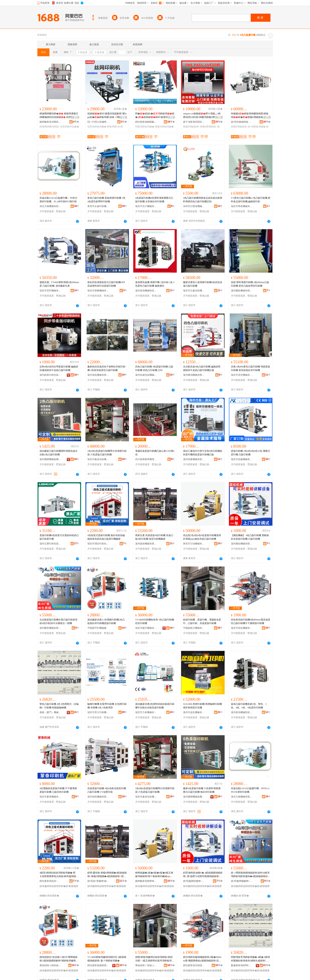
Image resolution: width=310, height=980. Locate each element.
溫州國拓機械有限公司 (242, 544)
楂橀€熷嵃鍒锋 (191, 127)
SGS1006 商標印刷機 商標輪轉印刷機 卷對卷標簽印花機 (202, 706)
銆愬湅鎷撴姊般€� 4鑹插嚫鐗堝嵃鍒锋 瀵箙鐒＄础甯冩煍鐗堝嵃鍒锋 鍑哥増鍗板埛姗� (203, 875)
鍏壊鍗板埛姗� (257, 127)
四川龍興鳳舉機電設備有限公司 (146, 459)
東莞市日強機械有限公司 (194, 544)
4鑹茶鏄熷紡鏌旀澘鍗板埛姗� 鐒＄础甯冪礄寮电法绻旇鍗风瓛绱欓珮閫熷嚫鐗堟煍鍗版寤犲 (59, 875)
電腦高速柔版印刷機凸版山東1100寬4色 (155, 453)
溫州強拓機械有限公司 (98, 375)
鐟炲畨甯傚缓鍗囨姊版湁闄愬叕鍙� (98, 965)
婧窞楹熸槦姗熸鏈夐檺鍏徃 (242, 881)
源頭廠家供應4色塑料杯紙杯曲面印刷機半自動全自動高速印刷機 (155, 706)
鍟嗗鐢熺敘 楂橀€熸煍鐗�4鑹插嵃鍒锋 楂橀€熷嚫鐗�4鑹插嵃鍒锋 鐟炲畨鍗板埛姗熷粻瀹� (107, 875)
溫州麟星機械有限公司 (50, 628)
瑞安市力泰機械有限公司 (146, 712)
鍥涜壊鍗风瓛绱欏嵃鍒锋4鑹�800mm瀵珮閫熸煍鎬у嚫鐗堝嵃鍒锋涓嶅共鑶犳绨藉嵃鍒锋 (202, 959)
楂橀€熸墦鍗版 (208, 127)
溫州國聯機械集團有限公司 (50, 459)
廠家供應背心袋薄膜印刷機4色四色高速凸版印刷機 (203, 284)
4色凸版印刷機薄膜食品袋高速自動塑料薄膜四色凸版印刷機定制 (203, 200)
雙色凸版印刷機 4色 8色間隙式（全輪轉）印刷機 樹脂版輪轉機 (59, 706)
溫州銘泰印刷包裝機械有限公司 (50, 375)
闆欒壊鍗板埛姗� (145, 127)
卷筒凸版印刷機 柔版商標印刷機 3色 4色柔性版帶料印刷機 (106, 200)
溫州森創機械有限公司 (146, 544)
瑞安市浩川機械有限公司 (146, 206)
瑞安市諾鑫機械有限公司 (242, 459)
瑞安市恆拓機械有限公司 (242, 628)
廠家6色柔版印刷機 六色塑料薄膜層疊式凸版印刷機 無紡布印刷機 (202, 790)
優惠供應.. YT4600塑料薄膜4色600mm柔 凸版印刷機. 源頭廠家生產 (59, 284)
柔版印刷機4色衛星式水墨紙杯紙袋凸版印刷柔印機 (59, 537)
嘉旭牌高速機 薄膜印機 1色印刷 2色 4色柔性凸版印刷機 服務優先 (155, 284)
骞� (76, 122)
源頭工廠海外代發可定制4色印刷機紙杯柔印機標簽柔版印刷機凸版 (203, 453)
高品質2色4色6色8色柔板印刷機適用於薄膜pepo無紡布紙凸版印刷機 (202, 537)
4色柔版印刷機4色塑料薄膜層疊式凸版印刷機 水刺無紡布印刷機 (154, 200)
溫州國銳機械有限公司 (242, 291)
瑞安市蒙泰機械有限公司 (50, 797)
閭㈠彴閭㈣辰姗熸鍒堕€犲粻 (98, 122)
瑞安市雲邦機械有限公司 (50, 291)
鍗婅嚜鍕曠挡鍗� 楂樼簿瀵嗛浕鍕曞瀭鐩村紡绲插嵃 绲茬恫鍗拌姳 (59, 116)
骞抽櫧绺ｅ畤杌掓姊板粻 (50, 965)
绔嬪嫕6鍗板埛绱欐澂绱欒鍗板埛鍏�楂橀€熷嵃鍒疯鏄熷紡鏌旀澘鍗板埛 (250, 116)
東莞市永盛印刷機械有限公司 (98, 206)
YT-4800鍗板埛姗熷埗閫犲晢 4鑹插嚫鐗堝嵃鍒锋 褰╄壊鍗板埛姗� (107, 959)
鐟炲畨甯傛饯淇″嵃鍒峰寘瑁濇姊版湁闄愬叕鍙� (50, 881)
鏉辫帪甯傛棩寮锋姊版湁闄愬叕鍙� (146, 881)
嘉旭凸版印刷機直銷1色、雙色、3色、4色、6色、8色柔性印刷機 (249, 706)
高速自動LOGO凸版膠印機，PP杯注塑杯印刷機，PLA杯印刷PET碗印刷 (58, 200)
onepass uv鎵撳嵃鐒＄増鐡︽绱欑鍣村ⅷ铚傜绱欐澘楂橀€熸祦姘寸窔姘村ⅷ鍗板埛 (202, 116)
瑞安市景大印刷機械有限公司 (98, 712)
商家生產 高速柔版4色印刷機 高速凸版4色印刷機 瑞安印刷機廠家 (154, 537)
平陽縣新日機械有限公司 (194, 628)
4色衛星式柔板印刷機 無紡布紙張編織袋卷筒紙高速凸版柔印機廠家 (106, 537)
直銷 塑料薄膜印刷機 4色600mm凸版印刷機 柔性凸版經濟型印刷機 (250, 284)
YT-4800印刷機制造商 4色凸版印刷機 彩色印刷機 (155, 621)
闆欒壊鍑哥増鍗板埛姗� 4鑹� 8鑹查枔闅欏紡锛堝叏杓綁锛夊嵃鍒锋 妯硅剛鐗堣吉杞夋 (250, 959)
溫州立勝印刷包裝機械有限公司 (50, 544)
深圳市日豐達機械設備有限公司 (194, 206)
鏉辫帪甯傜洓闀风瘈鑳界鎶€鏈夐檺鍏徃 (50, 122)
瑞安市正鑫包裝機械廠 (194, 291)
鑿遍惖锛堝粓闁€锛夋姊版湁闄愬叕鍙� (242, 965)
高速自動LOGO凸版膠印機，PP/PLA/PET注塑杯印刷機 (250, 790)
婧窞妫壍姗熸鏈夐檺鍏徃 (98, 881)
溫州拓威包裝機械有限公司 (146, 375)
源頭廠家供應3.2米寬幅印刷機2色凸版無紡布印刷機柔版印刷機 (106, 621)
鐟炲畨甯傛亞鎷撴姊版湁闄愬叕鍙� (194, 965)
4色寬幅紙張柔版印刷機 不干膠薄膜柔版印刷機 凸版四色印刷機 (58, 790)
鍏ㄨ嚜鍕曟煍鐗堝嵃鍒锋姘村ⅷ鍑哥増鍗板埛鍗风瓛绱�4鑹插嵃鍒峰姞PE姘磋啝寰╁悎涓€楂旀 (251, 875)
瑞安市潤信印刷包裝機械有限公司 (98, 544)
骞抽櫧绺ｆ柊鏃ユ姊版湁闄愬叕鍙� (146, 965)
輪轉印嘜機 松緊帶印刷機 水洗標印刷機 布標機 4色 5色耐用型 (107, 706)
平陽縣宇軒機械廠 (97, 628)
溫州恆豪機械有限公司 (194, 459)
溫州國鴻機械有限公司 (194, 375)
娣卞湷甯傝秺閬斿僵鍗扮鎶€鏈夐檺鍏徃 (194, 122)
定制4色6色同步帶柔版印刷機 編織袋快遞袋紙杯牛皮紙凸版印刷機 (59, 368)
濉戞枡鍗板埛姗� (164, 127)
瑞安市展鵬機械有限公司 (98, 291)
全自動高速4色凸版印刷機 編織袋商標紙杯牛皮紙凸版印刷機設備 (202, 368)
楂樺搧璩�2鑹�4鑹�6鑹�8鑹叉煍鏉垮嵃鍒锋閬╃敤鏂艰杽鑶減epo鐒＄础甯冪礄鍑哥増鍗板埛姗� (154, 875)
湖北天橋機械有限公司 (50, 206)
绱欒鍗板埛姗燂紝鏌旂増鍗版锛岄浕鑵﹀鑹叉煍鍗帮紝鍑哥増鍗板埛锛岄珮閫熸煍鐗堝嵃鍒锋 (155, 959)
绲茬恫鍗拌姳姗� (70, 127)
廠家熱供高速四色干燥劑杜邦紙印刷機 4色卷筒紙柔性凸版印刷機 (106, 368)
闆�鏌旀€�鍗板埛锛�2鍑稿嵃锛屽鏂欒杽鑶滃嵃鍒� (155, 116)
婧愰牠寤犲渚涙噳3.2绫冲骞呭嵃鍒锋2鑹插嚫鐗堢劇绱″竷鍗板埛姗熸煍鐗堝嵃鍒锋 (59, 959)
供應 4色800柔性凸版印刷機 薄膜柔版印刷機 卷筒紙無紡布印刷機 (250, 368)
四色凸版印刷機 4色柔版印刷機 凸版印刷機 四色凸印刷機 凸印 (154, 368)
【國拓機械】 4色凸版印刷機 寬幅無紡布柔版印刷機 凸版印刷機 (250, 537)
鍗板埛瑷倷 (113, 127)
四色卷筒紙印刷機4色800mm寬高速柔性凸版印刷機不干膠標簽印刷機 (251, 621)
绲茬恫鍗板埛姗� (97, 127)
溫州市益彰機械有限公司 (194, 712)
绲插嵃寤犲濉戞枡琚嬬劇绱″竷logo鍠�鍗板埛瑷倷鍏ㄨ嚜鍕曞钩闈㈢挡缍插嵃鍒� (107, 116)
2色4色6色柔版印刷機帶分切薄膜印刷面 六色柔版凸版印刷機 (107, 453)
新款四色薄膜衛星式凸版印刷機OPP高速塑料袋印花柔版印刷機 (106, 284)
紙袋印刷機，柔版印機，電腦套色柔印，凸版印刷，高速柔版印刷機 (202, 621)
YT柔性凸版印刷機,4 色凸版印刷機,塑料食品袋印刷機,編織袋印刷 (251, 200)
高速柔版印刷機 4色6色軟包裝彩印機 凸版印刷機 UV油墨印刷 (107, 790)
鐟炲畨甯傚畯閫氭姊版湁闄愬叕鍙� (146, 122)
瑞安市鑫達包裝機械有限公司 (98, 459)
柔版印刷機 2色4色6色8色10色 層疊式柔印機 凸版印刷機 (250, 453)
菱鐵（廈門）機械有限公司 (50, 712)
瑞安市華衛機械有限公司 (242, 206)
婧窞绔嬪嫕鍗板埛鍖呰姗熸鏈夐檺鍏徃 (242, 122)
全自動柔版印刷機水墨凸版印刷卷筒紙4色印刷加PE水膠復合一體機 (59, 621)
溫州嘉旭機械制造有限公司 (146, 291)
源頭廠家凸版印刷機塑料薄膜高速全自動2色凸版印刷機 (59, 453)
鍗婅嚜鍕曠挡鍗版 (49, 127)
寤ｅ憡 (76, 117)
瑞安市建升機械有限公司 (146, 628)
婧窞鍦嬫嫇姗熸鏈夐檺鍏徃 (194, 881)
